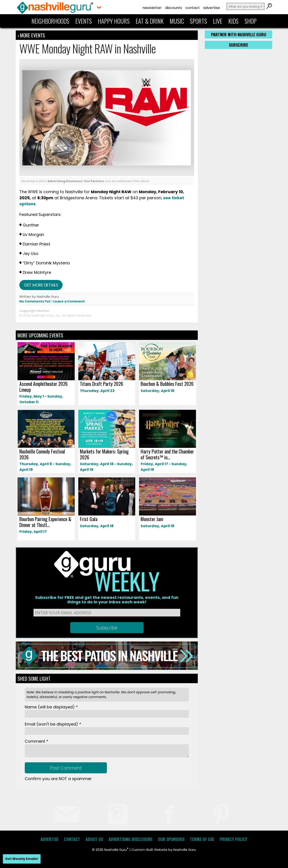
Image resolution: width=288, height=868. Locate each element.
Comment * (37, 741)
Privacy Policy (233, 839)
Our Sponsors (171, 839)
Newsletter (152, 8)
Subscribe (238, 45)
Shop (251, 21)
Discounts (174, 8)
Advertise (211, 8)
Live (218, 21)
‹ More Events (31, 35)
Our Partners (94, 181)
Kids (233, 21)
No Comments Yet (35, 301)
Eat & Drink (150, 21)
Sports (198, 21)
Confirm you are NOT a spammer (58, 779)
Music (177, 21)
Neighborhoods (50, 21)
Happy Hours (114, 21)
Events (84, 21)
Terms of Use (202, 839)
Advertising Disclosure (65, 181)
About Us (94, 839)
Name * (51, 707)
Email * (53, 724)
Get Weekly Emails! (22, 859)
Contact (193, 8)
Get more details (41, 285)
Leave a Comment (69, 301)
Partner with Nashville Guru (239, 34)
